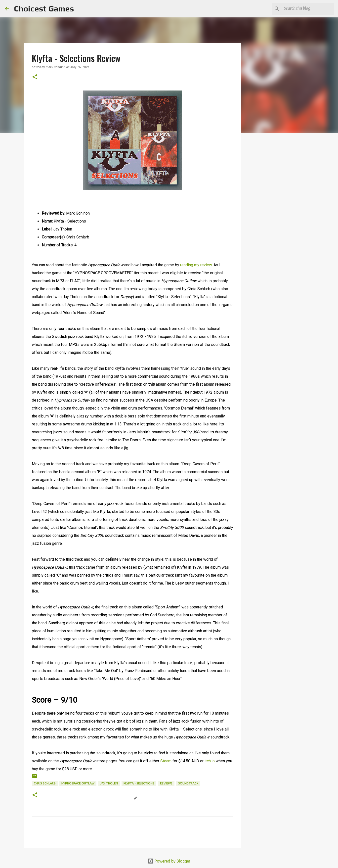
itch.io (210, 761)
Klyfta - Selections (139, 783)
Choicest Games (44, 9)
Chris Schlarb (45, 783)
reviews (166, 783)
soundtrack (188, 783)
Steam (166, 761)
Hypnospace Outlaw (78, 783)
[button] (35, 77)
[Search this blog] (308, 9)
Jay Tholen (109, 783)
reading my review (196, 265)
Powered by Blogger (169, 861)
